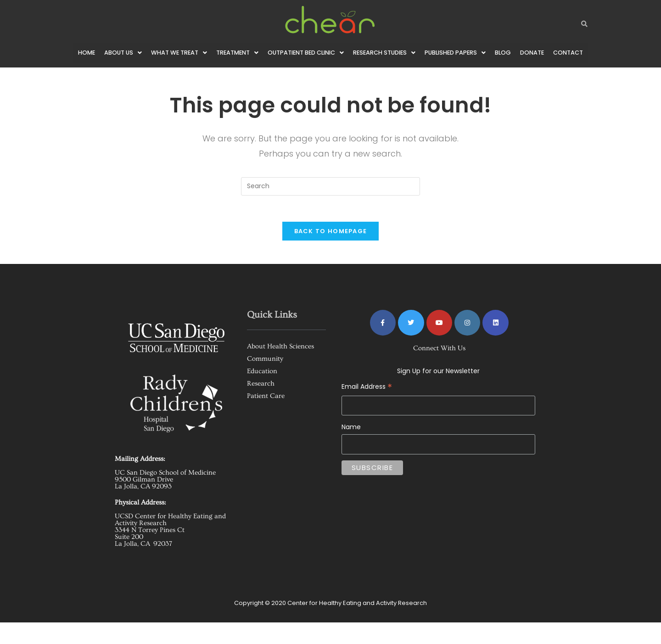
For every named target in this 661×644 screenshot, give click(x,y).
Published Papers (464, 53)
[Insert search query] (330, 206)
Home (82, 53)
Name (351, 447)
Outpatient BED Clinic (308, 53)
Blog (513, 53)
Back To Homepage (331, 253)
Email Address (438, 400)
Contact (89, 73)
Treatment (236, 53)
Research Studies (391, 53)
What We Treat (177, 53)
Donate (543, 53)
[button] (120, 53)
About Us (120, 53)
